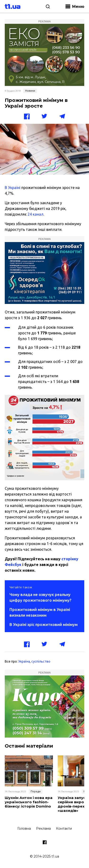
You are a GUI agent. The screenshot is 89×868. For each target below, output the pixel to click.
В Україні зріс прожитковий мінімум (44, 624)
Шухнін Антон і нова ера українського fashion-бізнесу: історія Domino (29, 802)
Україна (24, 661)
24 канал (35, 214)
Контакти (64, 828)
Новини (30, 91)
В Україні (13, 188)
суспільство (41, 661)
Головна (24, 828)
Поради (36, 791)
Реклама (43, 828)
